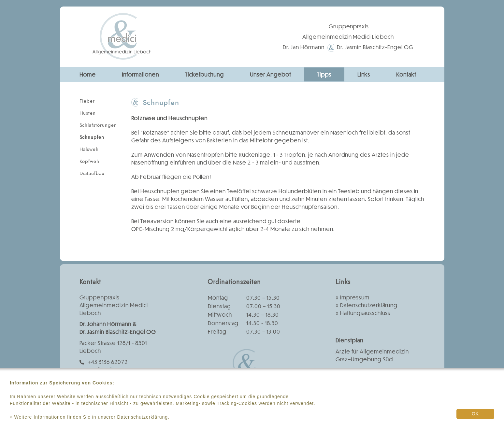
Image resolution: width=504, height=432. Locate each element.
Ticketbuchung (204, 74)
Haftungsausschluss (365, 313)
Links (364, 74)
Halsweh (89, 149)
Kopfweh (90, 161)
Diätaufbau (92, 173)
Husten (88, 113)
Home (88, 74)
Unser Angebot (270, 74)
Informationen (140, 74)
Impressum (355, 297)
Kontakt (406, 74)
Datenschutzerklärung (369, 305)
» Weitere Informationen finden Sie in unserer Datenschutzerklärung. (90, 417)
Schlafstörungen (98, 125)
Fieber (87, 101)
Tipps (324, 74)
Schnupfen (92, 137)
